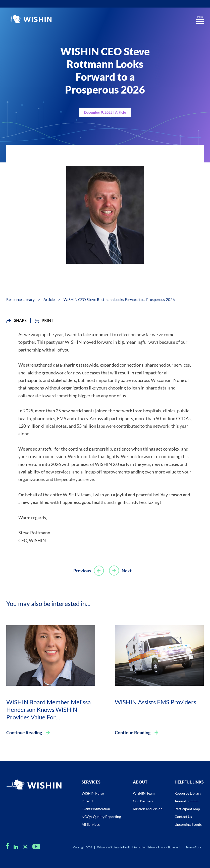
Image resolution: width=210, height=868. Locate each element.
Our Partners (143, 801)
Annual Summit (187, 801)
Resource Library (20, 299)
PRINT (44, 320)
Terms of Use (193, 847)
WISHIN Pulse (93, 793)
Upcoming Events (188, 824)
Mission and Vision (148, 809)
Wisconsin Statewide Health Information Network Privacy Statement (139, 847)
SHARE (16, 320)
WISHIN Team (144, 793)
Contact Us (183, 817)
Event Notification (96, 809)
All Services (91, 824)
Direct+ (88, 801)
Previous (89, 571)
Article (49, 299)
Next (120, 571)
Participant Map (187, 809)
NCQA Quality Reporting (101, 817)
